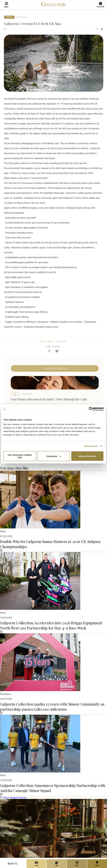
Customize (54, 456)
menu (6, 5)
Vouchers (101, 5)
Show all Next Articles (13, 798)
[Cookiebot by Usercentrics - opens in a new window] (91, 409)
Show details (91, 446)
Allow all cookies (87, 456)
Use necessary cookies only (20, 456)
